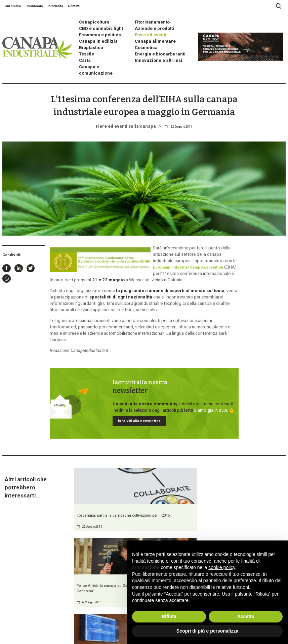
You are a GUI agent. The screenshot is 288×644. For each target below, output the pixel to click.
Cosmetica (145, 44)
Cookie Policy (58, 628)
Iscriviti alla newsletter (136, 383)
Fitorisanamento (150, 22)
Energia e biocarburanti (156, 49)
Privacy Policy (37, 628)
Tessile (86, 49)
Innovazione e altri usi (155, 54)
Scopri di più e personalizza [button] (207, 631)
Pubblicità (55, 6)
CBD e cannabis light (98, 27)
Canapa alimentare (152, 38)
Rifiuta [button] (169, 616)
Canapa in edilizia (95, 38)
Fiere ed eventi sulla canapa (126, 108)
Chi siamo (13, 6)
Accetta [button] (246, 616)
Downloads (34, 6)
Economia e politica (97, 32)
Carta (84, 54)
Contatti (74, 6)
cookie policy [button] (222, 567)
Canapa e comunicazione (102, 60)
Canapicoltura (92, 22)
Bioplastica (89, 44)
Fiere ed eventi (149, 32)
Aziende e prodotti (152, 27)
